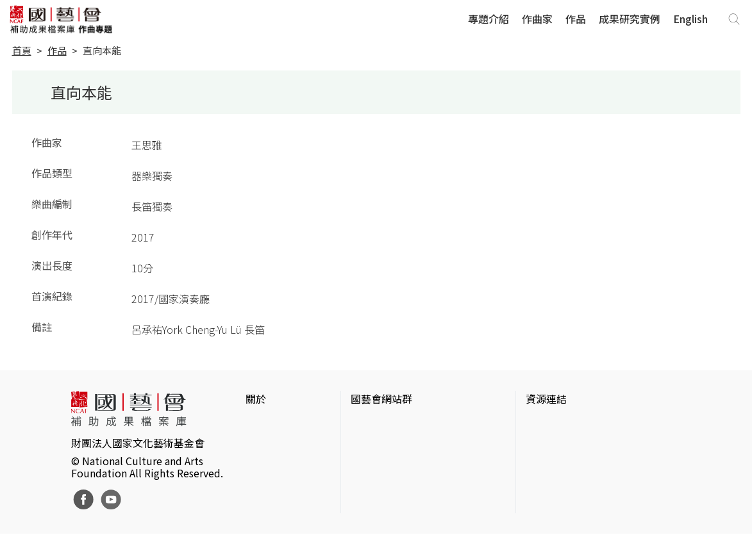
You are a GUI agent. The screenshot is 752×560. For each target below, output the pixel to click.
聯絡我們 (266, 465)
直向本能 (102, 50)
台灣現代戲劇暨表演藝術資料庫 (597, 506)
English (690, 19)
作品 (576, 19)
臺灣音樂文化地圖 (567, 486)
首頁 (22, 50)
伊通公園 (546, 445)
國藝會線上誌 (381, 445)
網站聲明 (266, 445)
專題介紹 (489, 19)
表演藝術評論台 (387, 465)
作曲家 (537, 19)
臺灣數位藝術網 (562, 465)
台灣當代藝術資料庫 (572, 424)
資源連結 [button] (546, 399)
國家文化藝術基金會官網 (407, 424)
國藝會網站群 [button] (381, 399)
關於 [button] (256, 399)
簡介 (256, 424)
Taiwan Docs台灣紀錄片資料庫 (595, 527)
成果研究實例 (630, 19)
